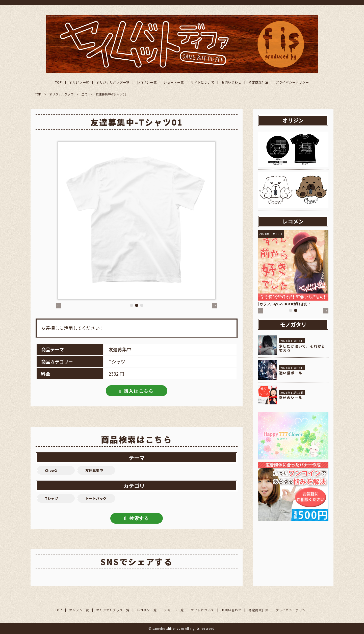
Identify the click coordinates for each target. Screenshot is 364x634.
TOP (59, 82)
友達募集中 (94, 470)
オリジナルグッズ (61, 94)
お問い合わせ (231, 82)
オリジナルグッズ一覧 (113, 82)
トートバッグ (96, 498)
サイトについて (202, 82)
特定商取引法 (258, 82)
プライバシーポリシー (292, 82)
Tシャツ (51, 498)
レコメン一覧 (147, 82)
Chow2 (51, 470)
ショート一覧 (174, 82)
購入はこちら (139, 391)
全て (85, 94)
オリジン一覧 (79, 82)
